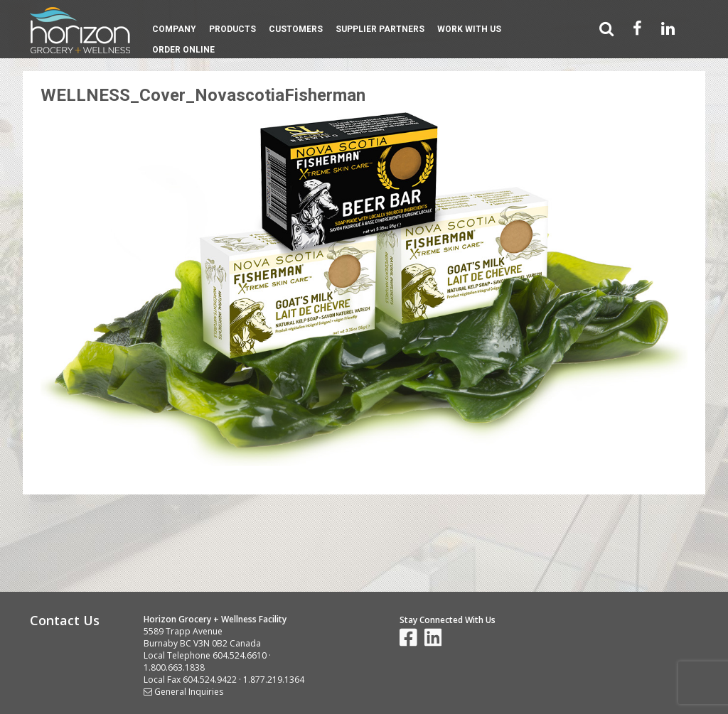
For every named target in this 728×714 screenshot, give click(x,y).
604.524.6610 (240, 655)
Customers (296, 29)
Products (232, 29)
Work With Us (469, 29)
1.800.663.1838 (174, 667)
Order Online (183, 50)
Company (174, 29)
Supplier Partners (380, 29)
